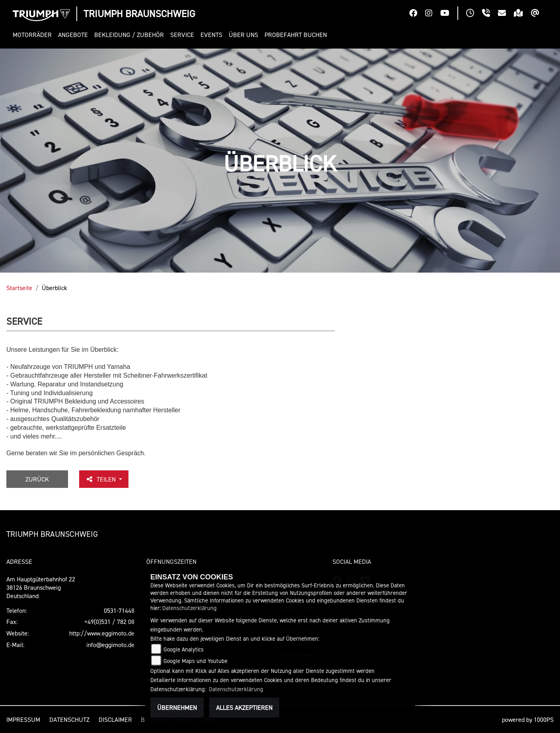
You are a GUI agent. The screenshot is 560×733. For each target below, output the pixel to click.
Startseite (19, 288)
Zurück (37, 479)
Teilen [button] (101, 479)
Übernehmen (177, 708)
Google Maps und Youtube (195, 661)
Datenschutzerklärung (190, 608)
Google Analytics (184, 649)
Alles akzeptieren (244, 708)
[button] (34, 35)
